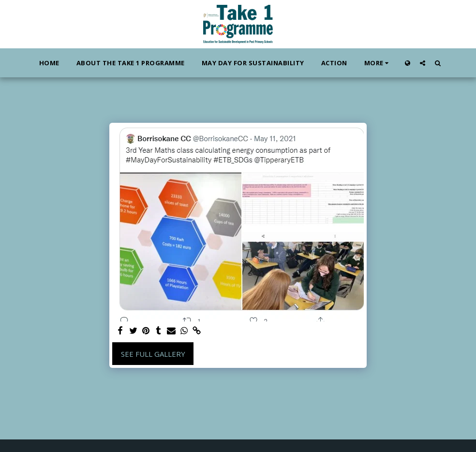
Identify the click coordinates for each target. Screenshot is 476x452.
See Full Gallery (153, 354)
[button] (423, 63)
